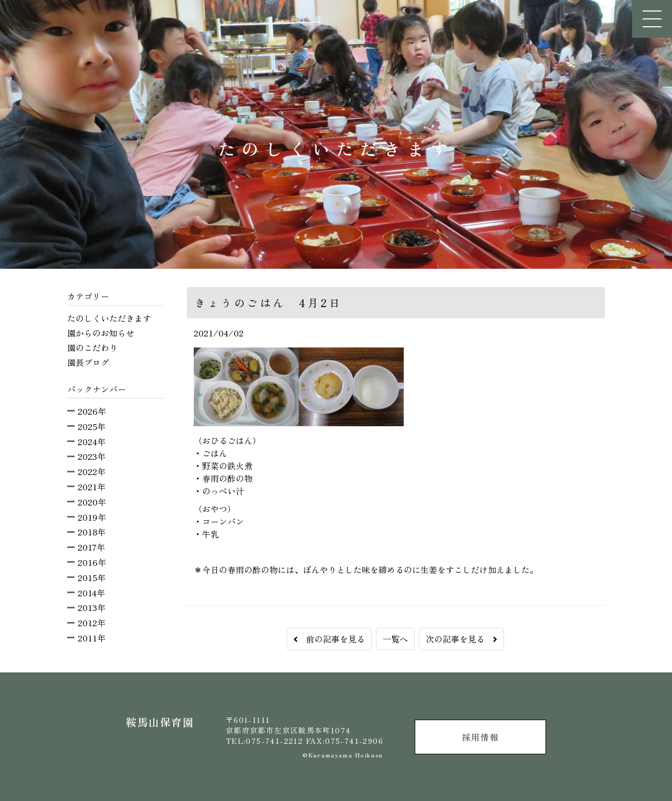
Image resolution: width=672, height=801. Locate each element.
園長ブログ (88, 362)
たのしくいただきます (109, 318)
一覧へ (395, 639)
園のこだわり (92, 347)
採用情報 (480, 737)
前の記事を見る (329, 639)
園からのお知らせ (101, 333)
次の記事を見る (461, 639)
